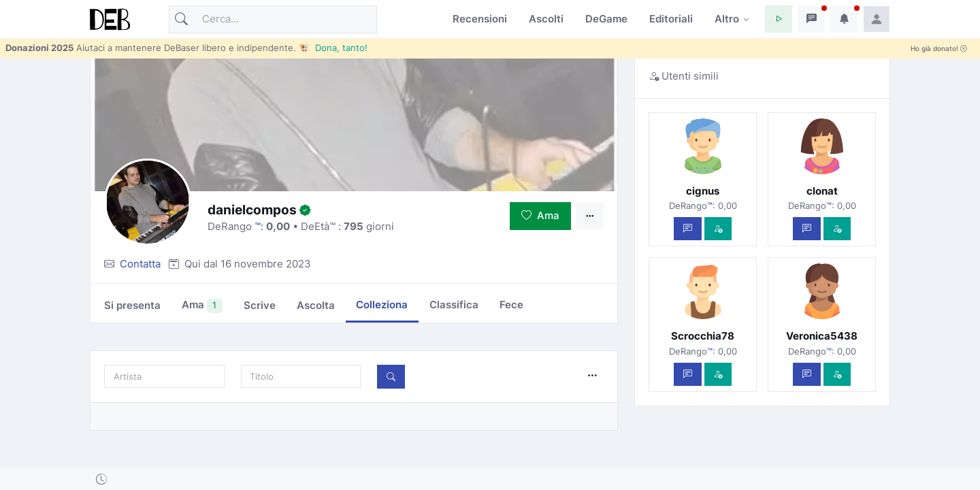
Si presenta (132, 305)
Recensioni (480, 19)
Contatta (140, 264)
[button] (779, 19)
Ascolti (546, 19)
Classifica (454, 305)
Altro (727, 19)
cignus (703, 191)
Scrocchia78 (703, 336)
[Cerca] (273, 19)
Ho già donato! (939, 49)
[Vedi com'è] (718, 229)
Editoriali (671, 19)
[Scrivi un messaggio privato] (688, 229)
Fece (511, 305)
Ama (540, 215)
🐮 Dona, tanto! (333, 48)
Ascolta (316, 305)
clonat (822, 191)
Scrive (260, 305)
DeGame (606, 19)
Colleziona (382, 305)
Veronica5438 (822, 336)
